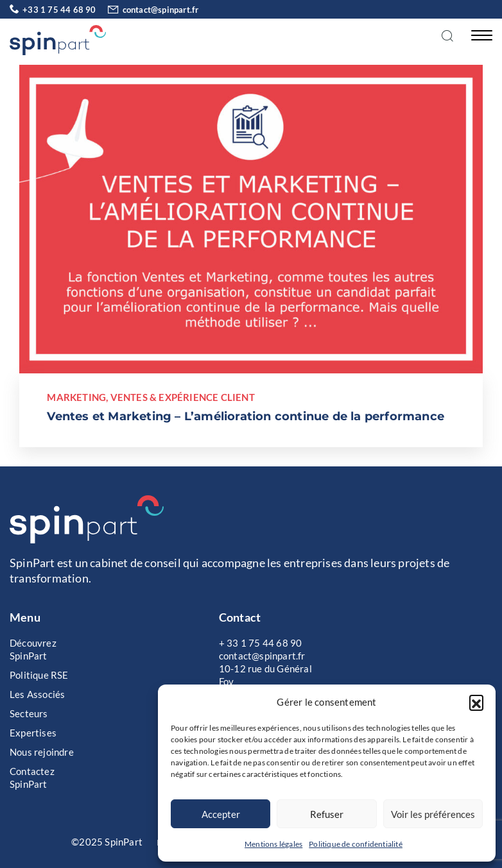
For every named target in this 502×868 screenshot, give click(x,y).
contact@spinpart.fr (149, 10)
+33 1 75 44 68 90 (53, 10)
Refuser (327, 814)
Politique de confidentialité (356, 844)
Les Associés (37, 694)
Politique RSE (39, 675)
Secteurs (29, 713)
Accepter (221, 814)
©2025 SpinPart (107, 842)
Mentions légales (273, 844)
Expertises (33, 733)
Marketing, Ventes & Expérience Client (151, 397)
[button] (476, 702)
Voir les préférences (433, 814)
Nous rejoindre (42, 752)
